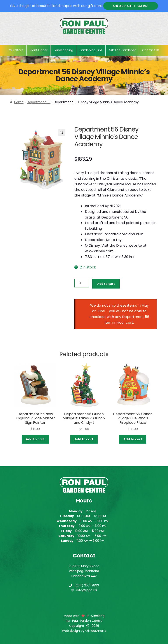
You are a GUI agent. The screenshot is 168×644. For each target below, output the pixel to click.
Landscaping (63, 50)
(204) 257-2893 (87, 585)
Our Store (16, 50)
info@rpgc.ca (87, 590)
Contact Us (151, 50)
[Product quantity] (82, 283)
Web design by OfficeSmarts (84, 631)
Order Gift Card (131, 6)
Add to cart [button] (35, 439)
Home (19, 102)
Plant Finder (39, 50)
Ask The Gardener (122, 50)
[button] (61, 132)
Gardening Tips (91, 50)
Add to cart (106, 284)
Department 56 (39, 102)
